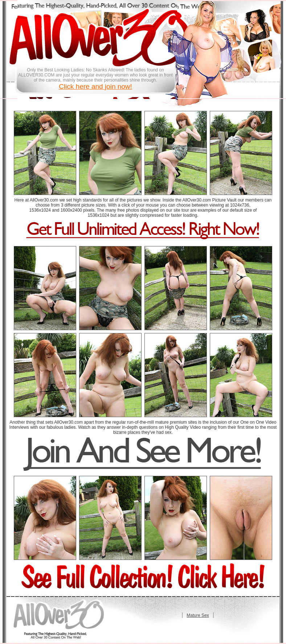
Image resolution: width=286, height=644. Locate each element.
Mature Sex (198, 615)
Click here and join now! (95, 86)
